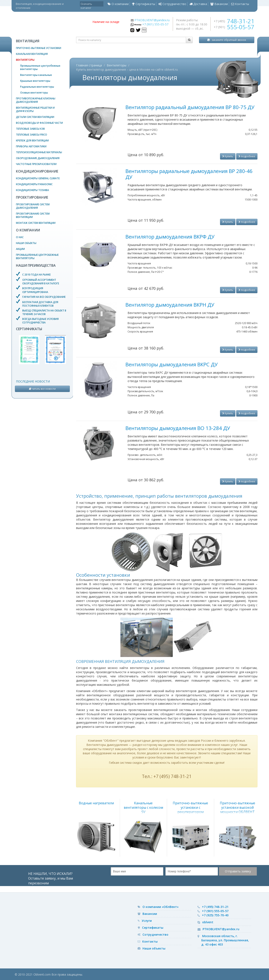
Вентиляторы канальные (36, 75)
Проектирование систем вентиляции (33, 215)
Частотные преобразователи (36, 164)
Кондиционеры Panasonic (34, 184)
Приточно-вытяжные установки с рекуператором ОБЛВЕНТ (190, 810)
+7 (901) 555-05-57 (155, 24)
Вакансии (219, 4)
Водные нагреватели (96, 803)
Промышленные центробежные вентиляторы (40, 67)
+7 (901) (234, 27)
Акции (20, 249)
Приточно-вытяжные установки (39, 48)
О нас (20, 237)
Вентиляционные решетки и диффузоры (35, 109)
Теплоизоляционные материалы (39, 152)
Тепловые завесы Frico (32, 135)
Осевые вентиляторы (34, 93)
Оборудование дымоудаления (38, 158)
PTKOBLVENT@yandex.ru (152, 20)
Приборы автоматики (31, 146)
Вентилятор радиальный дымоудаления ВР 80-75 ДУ (190, 107)
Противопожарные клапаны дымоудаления (36, 100)
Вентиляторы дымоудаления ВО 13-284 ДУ (178, 428)
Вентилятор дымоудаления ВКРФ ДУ (170, 237)
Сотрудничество (172, 4)
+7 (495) (234, 21)
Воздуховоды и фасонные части (39, 123)
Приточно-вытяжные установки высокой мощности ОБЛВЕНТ (237, 807)
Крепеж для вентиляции (32, 140)
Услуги (147, 921)
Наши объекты (26, 243)
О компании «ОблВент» (161, 907)
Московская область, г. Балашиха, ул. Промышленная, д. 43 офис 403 (225, 940)
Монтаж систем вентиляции (36, 223)
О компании (118, 4)
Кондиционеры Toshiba (32, 190)
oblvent (208, 922)
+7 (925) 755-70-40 (215, 915)
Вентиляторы (25, 60)
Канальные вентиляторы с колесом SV (143, 807)
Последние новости (33, 381)
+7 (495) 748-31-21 (215, 907)
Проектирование (32, 197)
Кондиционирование (37, 171)
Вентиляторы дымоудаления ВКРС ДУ (172, 364)
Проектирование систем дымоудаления (33, 206)
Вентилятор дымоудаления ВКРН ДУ (170, 305)
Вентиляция (28, 41)
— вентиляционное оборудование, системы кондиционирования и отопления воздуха (50, 24)
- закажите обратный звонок (227, 40)
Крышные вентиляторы (35, 81)
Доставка (198, 4)
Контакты (240, 4)
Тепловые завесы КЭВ (30, 129)
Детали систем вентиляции (35, 117)
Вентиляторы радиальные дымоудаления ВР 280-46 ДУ (189, 174)
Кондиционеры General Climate (38, 178)
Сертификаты (144, 4)
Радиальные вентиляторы (37, 87)
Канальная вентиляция (32, 54)
